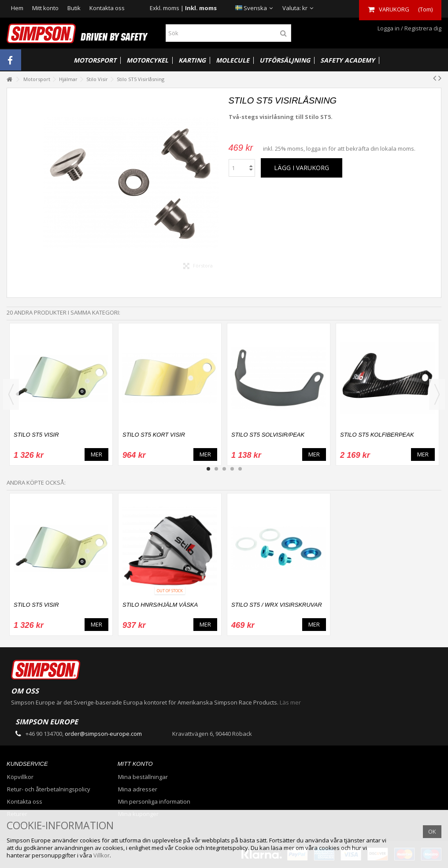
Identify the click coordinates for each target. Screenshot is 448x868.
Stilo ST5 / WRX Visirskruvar (277, 605)
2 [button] (216, 469)
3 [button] (224, 469)
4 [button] (232, 469)
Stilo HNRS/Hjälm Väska (160, 605)
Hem (17, 8)
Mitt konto (45, 8)
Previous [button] (11, 394)
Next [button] (437, 394)
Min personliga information (154, 802)
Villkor (102, 855)
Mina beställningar (143, 777)
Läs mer (290, 702)
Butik (74, 8)
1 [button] (208, 469)
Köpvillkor (20, 777)
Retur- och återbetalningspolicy (49, 789)
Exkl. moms (165, 8)
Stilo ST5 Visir (36, 435)
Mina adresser (138, 789)
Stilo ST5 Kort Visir (154, 435)
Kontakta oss (107, 8)
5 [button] (240, 469)
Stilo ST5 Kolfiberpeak (377, 435)
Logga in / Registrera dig (409, 28)
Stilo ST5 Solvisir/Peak (268, 435)
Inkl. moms (201, 8)
